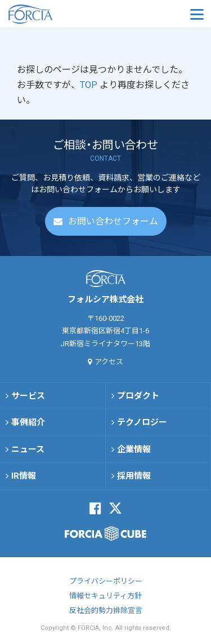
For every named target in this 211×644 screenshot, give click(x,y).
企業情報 (134, 449)
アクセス (109, 362)
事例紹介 (28, 422)
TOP (90, 85)
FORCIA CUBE (105, 533)
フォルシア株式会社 (65, 14)
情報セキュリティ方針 (105, 596)
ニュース (28, 449)
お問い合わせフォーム (113, 221)
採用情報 (134, 476)
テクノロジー (142, 422)
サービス (28, 396)
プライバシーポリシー (106, 581)
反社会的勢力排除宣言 (106, 610)
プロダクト (138, 396)
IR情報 (24, 476)
